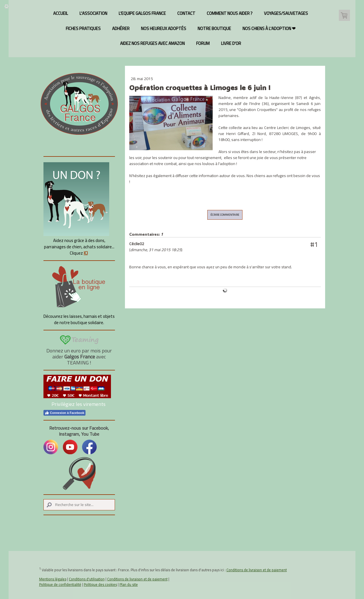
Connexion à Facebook (64, 413)
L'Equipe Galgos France (142, 13)
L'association (93, 13)
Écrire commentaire (225, 215)
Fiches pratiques (83, 28)
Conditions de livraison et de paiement (257, 570)
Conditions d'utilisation (87, 579)
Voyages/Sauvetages (286, 13)
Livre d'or (231, 43)
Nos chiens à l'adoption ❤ (269, 28)
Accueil (61, 13)
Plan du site (129, 584)
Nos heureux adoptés (164, 28)
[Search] (79, 505)
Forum (203, 43)
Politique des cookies (100, 584)
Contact (186, 13)
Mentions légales (53, 579)
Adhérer (121, 28)
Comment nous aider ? (230, 13)
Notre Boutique (214, 28)
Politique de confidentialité (60, 584)
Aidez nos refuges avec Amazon (152, 43)
